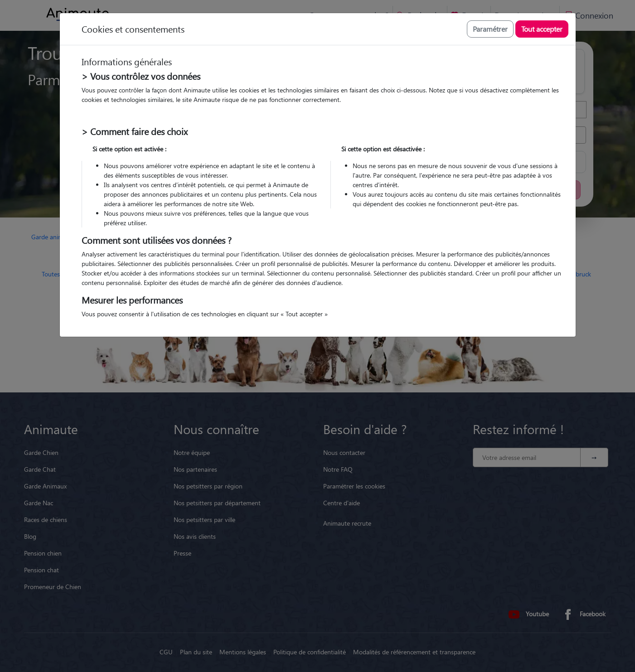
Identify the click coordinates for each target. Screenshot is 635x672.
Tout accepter (542, 29)
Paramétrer (490, 29)
